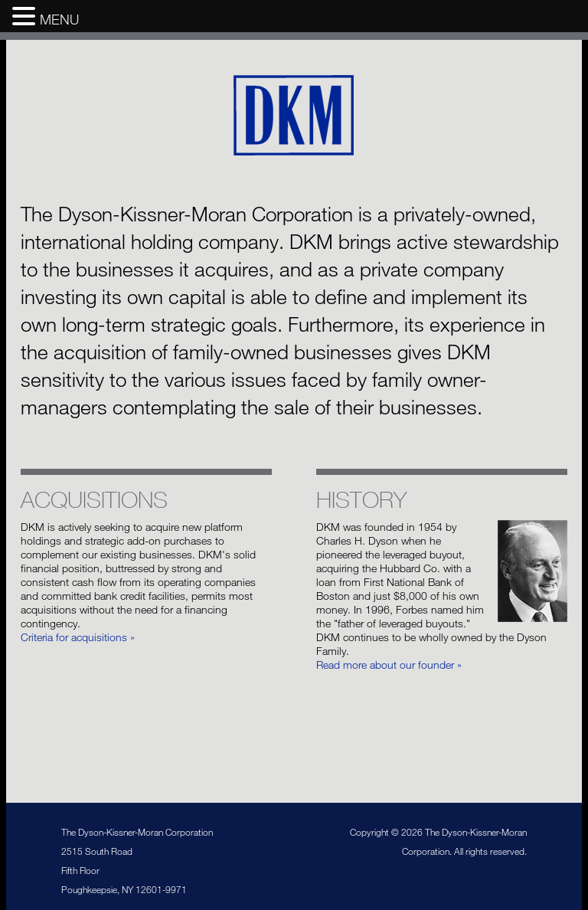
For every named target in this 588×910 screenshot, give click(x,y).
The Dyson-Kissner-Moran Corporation (294, 116)
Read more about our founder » (389, 664)
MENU (59, 19)
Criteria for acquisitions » (78, 637)
